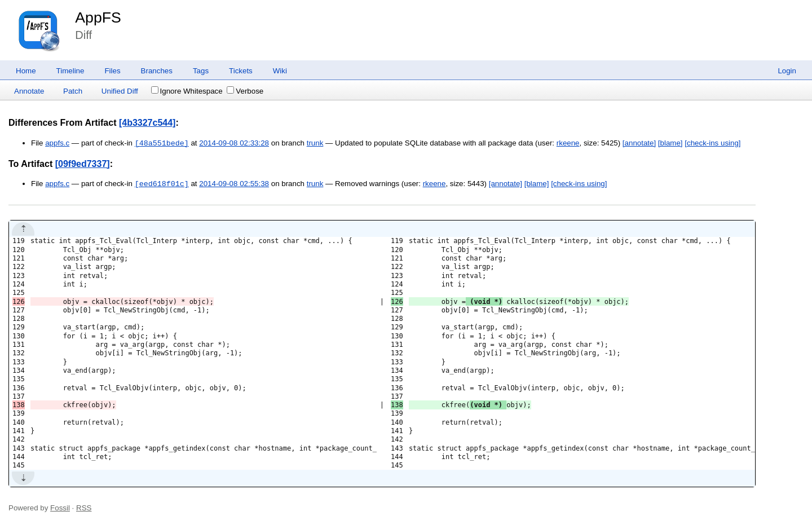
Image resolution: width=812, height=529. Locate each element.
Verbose (245, 91)
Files (112, 71)
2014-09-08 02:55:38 (234, 184)
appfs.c (57, 144)
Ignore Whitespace (187, 91)
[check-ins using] (712, 144)
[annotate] (639, 144)
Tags (201, 71)
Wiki (280, 71)
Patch (73, 91)
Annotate (29, 91)
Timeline (70, 71)
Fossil (60, 508)
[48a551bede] (162, 143)
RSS (84, 508)
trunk (315, 144)
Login (787, 71)
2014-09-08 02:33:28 (234, 144)
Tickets (241, 71)
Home (26, 71)
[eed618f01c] (162, 184)
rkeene (568, 144)
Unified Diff (120, 91)
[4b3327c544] (147, 123)
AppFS (98, 17)
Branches (157, 71)
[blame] (670, 144)
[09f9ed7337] (83, 164)
